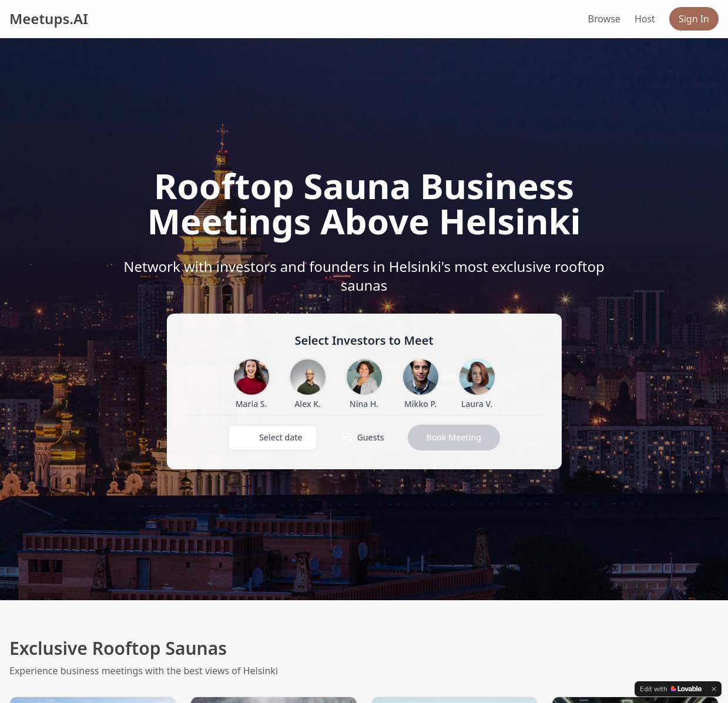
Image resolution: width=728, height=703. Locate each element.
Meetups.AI (49, 19)
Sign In (694, 19)
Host (645, 19)
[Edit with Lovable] (671, 689)
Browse (604, 19)
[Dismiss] (714, 689)
